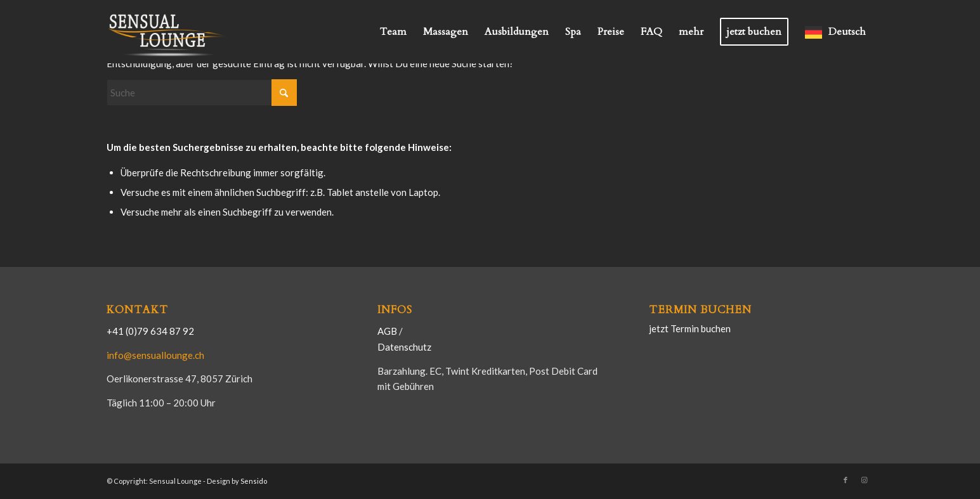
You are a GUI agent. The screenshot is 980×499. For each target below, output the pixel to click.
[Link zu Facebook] (846, 480)
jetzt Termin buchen (690, 328)
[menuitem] (393, 32)
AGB (388, 331)
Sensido (254, 481)
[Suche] (202, 93)
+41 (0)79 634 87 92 (150, 331)
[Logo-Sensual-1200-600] (170, 32)
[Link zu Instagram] (865, 480)
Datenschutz (404, 347)
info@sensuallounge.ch (155, 355)
